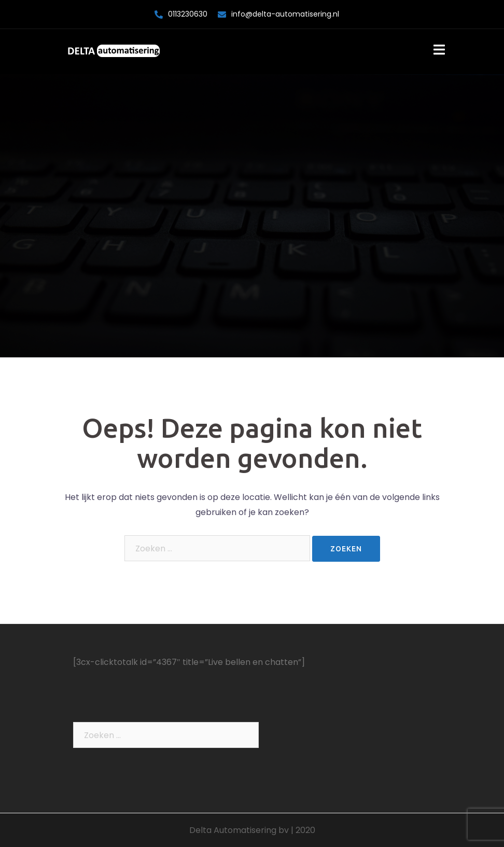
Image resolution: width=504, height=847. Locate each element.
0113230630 (188, 14)
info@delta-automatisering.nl (285, 14)
